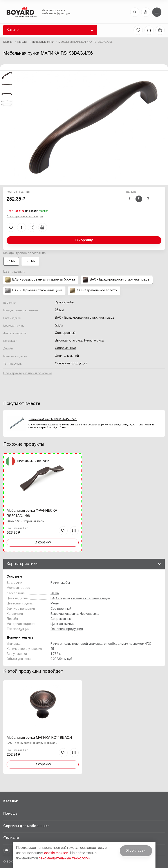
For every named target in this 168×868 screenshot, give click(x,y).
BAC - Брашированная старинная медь (85, 318)
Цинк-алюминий (67, 356)
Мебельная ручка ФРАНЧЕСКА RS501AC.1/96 (32, 513)
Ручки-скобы (65, 303)
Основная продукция (71, 364)
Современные (65, 348)
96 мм (59, 310)
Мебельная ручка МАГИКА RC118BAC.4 (39, 738)
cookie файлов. (57, 853)
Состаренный (65, 333)
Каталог (13, 30)
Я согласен (136, 851)
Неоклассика (94, 341)
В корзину (84, 240)
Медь (59, 326)
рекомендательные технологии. (65, 859)
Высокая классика (69, 341)
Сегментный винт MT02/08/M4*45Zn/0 (53, 419)
